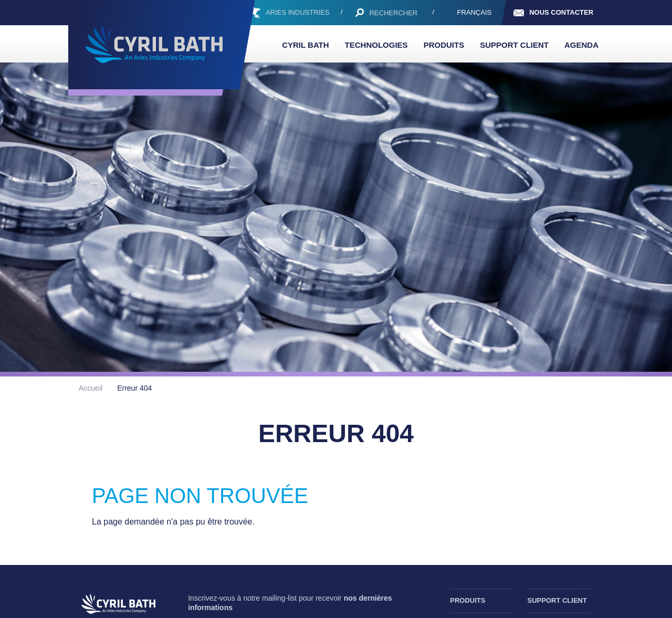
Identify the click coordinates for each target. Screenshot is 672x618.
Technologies (376, 45)
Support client (514, 45)
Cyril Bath (305, 45)
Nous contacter (561, 12)
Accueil (91, 388)
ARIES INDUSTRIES (297, 12)
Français (474, 12)
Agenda (581, 45)
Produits (444, 45)
